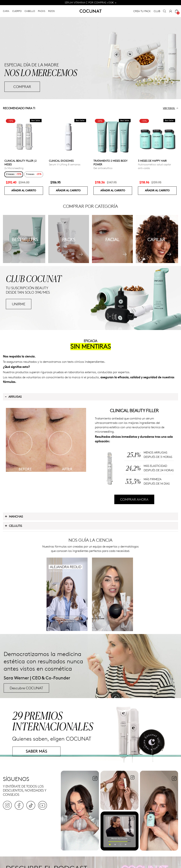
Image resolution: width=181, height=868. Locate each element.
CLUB (157, 11)
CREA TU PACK (142, 11)
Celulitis (13, 526)
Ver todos (170, 108)
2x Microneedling (14, 168)
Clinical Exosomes (61, 161)
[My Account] (171, 11)
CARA (6, 11)
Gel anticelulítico (103, 168)
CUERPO (17, 11)
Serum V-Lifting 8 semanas (65, 164)
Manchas (14, 516)
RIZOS (51, 11)
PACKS (42, 11)
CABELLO (30, 11)
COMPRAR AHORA (134, 499)
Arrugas (13, 396)
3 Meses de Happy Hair (152, 161)
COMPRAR (22, 87)
